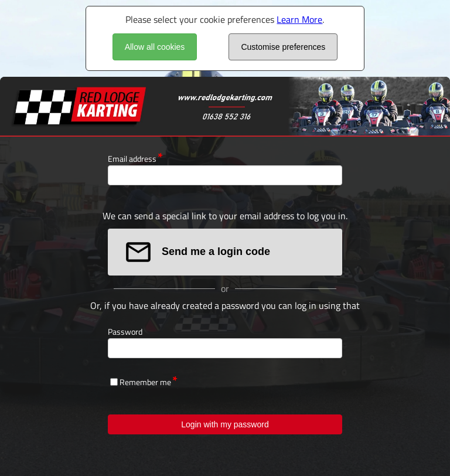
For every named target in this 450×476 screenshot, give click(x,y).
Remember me (145, 382)
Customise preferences (283, 47)
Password (125, 331)
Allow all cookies (155, 47)
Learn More (299, 19)
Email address (132, 159)
